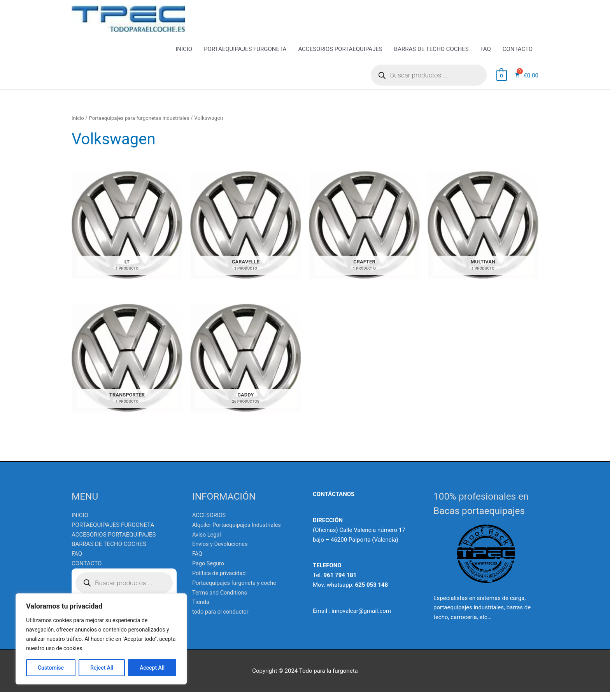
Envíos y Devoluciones (221, 552)
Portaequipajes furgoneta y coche (236, 591)
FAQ (486, 57)
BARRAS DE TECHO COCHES (431, 57)
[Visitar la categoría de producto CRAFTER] (364, 232)
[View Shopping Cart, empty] (502, 83)
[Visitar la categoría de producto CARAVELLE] (246, 232)
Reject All (102, 668)
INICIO (184, 57)
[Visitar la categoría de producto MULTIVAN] (483, 232)
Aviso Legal (207, 542)
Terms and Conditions (221, 600)
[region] (101, 639)
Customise (51, 668)
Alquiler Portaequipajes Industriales (238, 533)
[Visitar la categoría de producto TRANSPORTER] (127, 366)
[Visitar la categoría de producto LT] (127, 232)
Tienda (201, 610)
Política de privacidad (220, 581)
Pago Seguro (209, 571)
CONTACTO (518, 57)
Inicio (78, 126)
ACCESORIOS (210, 523)
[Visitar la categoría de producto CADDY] (246, 366)
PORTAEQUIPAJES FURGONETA (245, 57)
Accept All (152, 668)
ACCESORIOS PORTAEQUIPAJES (340, 57)
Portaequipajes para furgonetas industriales (142, 126)
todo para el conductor (221, 619)
